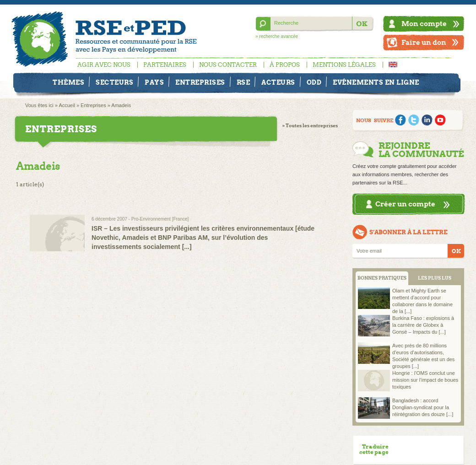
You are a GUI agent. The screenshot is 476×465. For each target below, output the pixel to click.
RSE (243, 82)
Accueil (67, 105)
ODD (314, 82)
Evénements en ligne (376, 82)
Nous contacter (228, 65)
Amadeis (121, 105)
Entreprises (200, 82)
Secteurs (114, 82)
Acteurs (278, 82)
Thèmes (68, 82)
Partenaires (165, 65)
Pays (154, 82)
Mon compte (424, 24)
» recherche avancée (277, 36)
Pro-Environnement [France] (160, 219)
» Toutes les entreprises (310, 126)
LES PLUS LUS (435, 278)
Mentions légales (344, 65)
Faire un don (424, 42)
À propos (285, 65)
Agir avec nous (104, 65)
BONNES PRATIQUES (382, 278)
